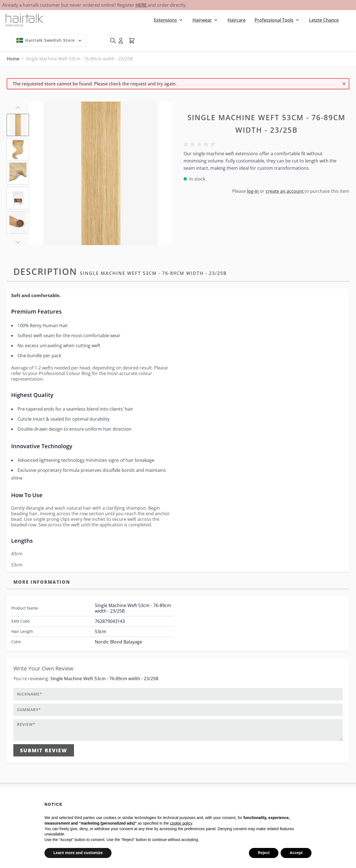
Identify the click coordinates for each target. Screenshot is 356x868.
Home (13, 59)
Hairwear (202, 20)
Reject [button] (264, 853)
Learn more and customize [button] (78, 853)
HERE (142, 5)
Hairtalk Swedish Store (50, 40)
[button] (200, 144)
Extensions (165, 20)
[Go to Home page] (25, 20)
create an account (285, 191)
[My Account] (121, 41)
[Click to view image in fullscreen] (101, 173)
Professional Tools (274, 20)
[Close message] (344, 84)
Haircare (237, 20)
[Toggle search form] (113, 41)
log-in (253, 191)
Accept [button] (296, 853)
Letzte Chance (324, 20)
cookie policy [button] (181, 823)
